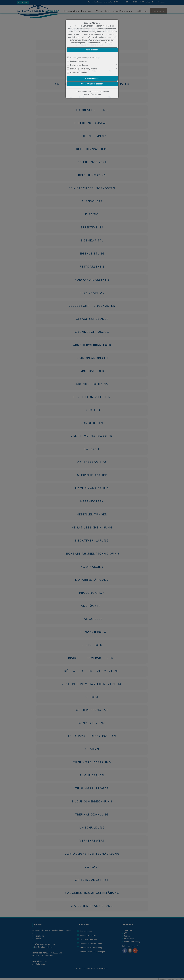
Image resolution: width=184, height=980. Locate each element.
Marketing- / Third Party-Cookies (84, 69)
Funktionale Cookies (79, 61)
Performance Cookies (79, 65)
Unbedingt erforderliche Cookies (84, 58)
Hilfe (111, 43)
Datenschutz (93, 92)
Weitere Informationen (92, 94)
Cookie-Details (81, 92)
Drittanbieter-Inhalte (79, 73)
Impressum (105, 92)
